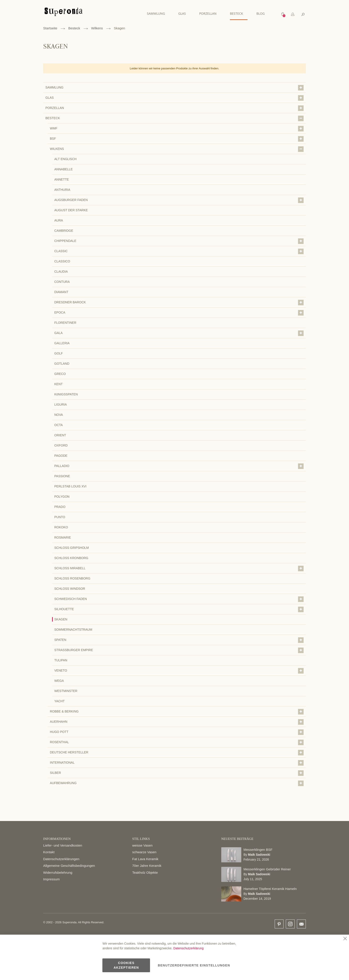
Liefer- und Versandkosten (63, 845)
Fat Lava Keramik (145, 859)
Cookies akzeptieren (126, 965)
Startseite (50, 28)
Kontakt (49, 852)
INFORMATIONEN (57, 839)
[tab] (293, 14)
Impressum (51, 879)
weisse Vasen (142, 845)
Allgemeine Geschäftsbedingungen (69, 866)
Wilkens (97, 28)
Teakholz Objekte (145, 872)
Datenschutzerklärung (189, 948)
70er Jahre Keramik (147, 866)
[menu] (208, 14)
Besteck (74, 28)
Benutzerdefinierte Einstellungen (194, 965)
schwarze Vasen (144, 852)
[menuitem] (158, 13)
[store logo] (63, 14)
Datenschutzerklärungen (61, 859)
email (301, 924)
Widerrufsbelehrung (58, 872)
